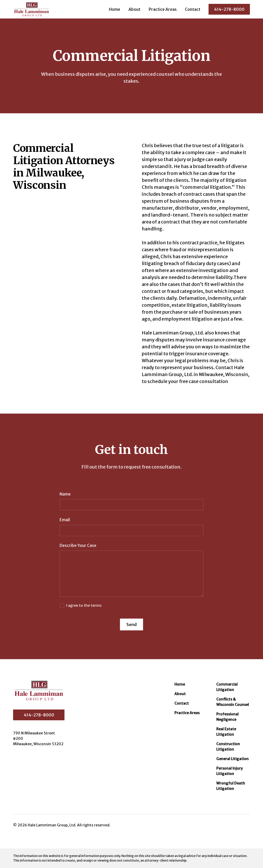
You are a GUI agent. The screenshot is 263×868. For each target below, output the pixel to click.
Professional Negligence (227, 717)
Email (65, 520)
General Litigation (232, 759)
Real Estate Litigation (226, 732)
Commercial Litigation (227, 687)
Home (115, 9)
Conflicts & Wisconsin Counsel (233, 702)
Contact (193, 9)
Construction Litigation (228, 747)
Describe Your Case (78, 545)
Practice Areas (163, 9)
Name (65, 494)
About (134, 9)
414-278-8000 (229, 9)
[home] (31, 9)
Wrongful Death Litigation (231, 786)
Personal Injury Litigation (229, 771)
